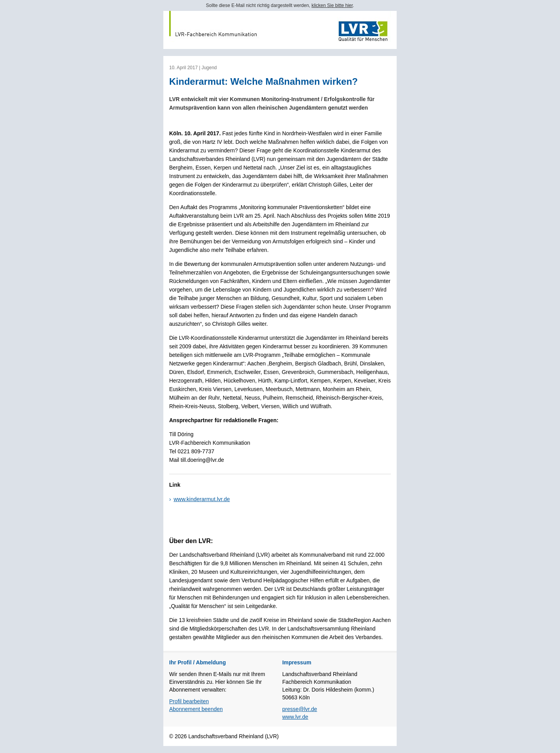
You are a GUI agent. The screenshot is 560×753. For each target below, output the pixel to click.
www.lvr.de (295, 717)
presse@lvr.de (300, 709)
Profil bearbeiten (189, 701)
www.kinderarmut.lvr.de (202, 499)
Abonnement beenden (196, 709)
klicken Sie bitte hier (332, 5)
